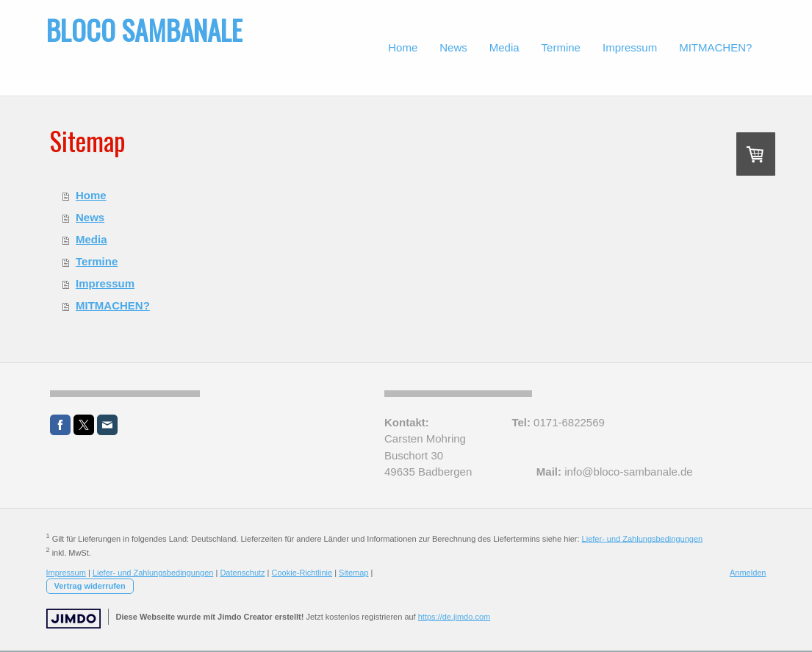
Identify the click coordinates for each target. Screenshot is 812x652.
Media (91, 239)
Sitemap (353, 573)
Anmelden (748, 573)
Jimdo (73, 619)
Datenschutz (242, 573)
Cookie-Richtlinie (302, 573)
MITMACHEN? (113, 305)
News (90, 217)
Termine (97, 261)
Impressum (105, 283)
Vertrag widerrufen (90, 586)
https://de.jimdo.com (454, 617)
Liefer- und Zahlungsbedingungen (643, 538)
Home (91, 195)
